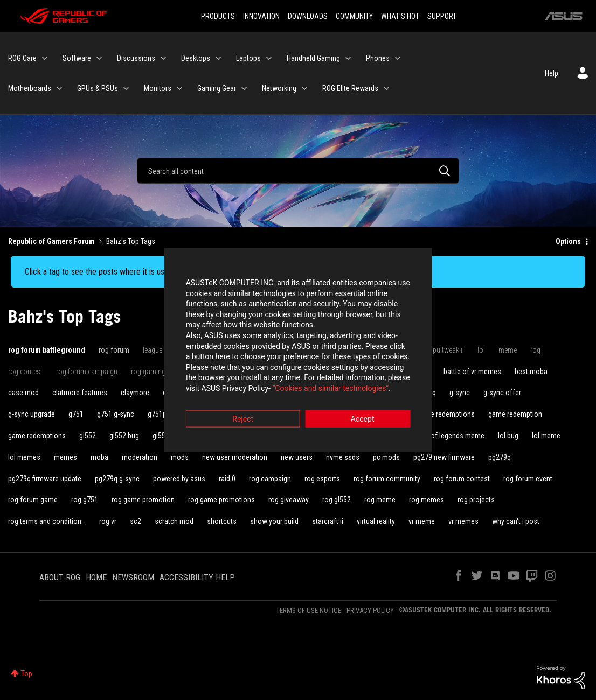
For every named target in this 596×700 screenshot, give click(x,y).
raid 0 (227, 479)
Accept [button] (358, 410)
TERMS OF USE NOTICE (309, 610)
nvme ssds (343, 457)
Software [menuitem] (77, 58)
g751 (76, 414)
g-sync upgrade (32, 414)
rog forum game (33, 500)
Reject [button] (238, 410)
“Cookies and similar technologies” (227, 379)
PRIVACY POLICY (370, 610)
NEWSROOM (133, 577)
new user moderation (235, 457)
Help (552, 73)
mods (180, 457)
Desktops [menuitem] (196, 58)
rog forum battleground (47, 350)
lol (481, 350)
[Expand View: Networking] (304, 88)
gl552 (88, 436)
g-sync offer (502, 393)
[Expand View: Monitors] (179, 88)
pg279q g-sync (117, 479)
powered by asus (179, 479)
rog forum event (528, 479)
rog (535, 350)
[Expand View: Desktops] (218, 58)
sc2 (136, 521)
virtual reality (376, 521)
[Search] (298, 171)
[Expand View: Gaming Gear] (244, 88)
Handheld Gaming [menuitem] (313, 58)
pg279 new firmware (444, 457)
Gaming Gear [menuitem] (217, 88)
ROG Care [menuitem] (22, 58)
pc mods (386, 457)
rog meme (380, 500)
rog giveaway (289, 500)
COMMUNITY (354, 16)
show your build (274, 521)
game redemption (515, 414)
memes (65, 457)
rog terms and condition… (47, 521)
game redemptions (37, 436)
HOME (96, 577)
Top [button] (27, 674)
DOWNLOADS (308, 16)
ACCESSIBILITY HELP (197, 577)
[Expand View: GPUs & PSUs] (126, 88)
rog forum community (387, 479)
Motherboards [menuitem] (30, 88)
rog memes (427, 500)
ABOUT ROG (60, 577)
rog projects (476, 500)
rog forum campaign (87, 372)
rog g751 (85, 500)
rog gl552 (337, 500)
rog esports (322, 479)
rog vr (108, 521)
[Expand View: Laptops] (269, 58)
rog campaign (270, 479)
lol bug (508, 436)
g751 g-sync (116, 414)
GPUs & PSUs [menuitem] (98, 88)
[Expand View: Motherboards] (59, 88)
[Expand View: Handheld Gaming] (348, 58)
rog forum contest (462, 479)
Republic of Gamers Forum (51, 241)
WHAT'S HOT (400, 16)
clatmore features (80, 393)
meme (508, 350)
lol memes (24, 457)
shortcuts (222, 521)
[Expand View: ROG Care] (45, 58)
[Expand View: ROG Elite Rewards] (386, 88)
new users (297, 457)
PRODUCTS (218, 16)
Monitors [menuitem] (158, 88)
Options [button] (568, 241)
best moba (531, 372)
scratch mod (174, 521)
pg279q (500, 457)
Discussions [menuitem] (136, 58)
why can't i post (516, 521)
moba (99, 457)
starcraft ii (328, 521)
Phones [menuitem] (378, 58)
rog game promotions (221, 500)
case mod (23, 393)
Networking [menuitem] (279, 88)
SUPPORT (442, 16)
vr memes (463, 521)
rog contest (25, 372)
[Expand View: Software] (99, 58)
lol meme (546, 436)
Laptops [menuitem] (248, 58)
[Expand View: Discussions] (163, 58)
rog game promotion (143, 500)
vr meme (422, 521)
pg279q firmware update (45, 479)
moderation (140, 457)
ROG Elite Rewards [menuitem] (350, 88)
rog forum (114, 350)
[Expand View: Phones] (398, 58)
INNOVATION (261, 16)
